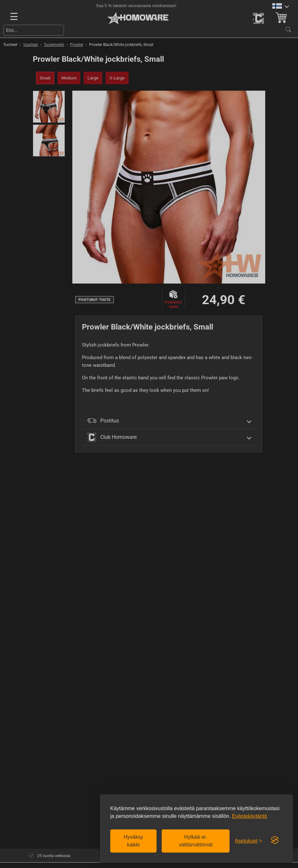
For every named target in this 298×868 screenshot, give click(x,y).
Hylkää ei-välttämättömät (196, 841)
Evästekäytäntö (250, 816)
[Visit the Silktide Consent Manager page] (275, 840)
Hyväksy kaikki (133, 841)
